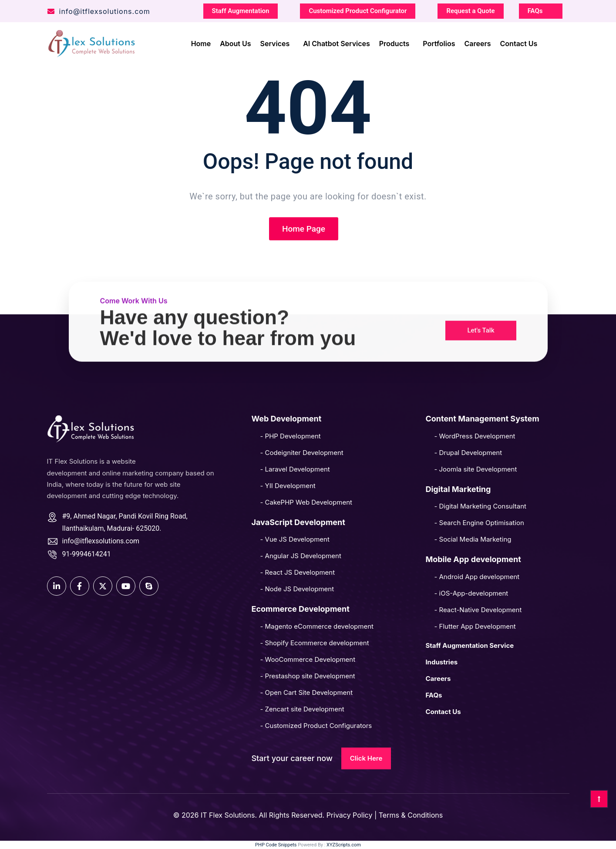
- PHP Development (290, 436)
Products (394, 42)
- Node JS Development (297, 589)
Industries (441, 662)
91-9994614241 (87, 554)
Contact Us (519, 42)
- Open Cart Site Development (306, 692)
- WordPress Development (475, 436)
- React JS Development (297, 572)
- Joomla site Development (475, 469)
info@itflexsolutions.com (99, 10)
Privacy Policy (350, 815)
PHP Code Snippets (276, 845)
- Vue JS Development (295, 539)
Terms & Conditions (411, 815)
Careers (478, 42)
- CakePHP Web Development (306, 502)
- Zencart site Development (302, 709)
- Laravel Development (295, 469)
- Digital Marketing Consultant (480, 506)
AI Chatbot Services (337, 42)
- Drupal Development (468, 453)
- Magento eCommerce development (317, 626)
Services (275, 42)
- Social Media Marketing (473, 539)
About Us (235, 42)
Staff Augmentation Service (470, 645)
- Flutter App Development (475, 626)
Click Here (366, 758)
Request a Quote (470, 10)
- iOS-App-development (471, 593)
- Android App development (477, 577)
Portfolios (439, 42)
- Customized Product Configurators (316, 726)
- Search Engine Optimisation (479, 523)
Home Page (304, 229)
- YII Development (288, 486)
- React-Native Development (478, 610)
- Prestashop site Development (307, 676)
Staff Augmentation (241, 10)
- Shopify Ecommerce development (314, 643)
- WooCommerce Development (308, 659)
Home (201, 42)
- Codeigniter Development (301, 453)
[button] (481, 312)
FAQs (535, 10)
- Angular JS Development (300, 556)
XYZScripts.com (344, 845)
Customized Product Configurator (358, 10)
